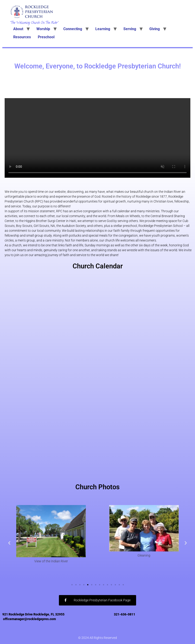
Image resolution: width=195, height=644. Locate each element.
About (18, 29)
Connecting (73, 29)
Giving (155, 29)
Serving (130, 29)
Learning (103, 29)
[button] (9, 543)
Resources (22, 37)
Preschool (46, 37)
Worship (43, 29)
